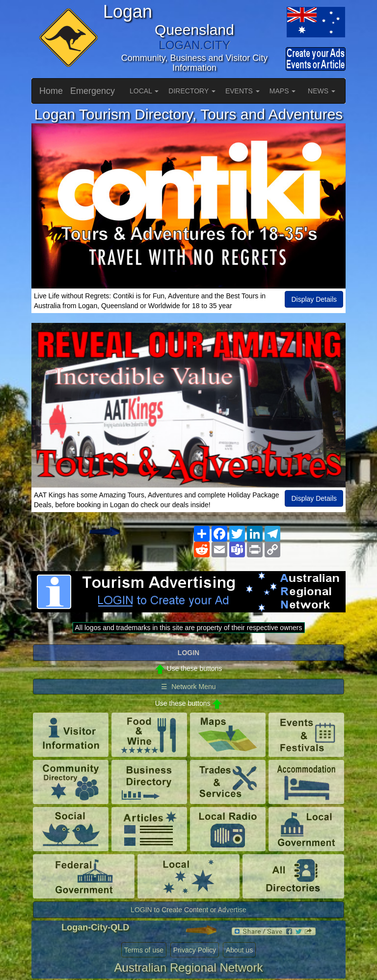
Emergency (93, 91)
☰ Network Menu (188, 687)
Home (51, 91)
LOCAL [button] (144, 91)
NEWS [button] (322, 91)
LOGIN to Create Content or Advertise (188, 910)
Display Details (314, 299)
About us (239, 950)
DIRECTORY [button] (192, 91)
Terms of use (144, 950)
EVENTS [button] (242, 91)
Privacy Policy (195, 950)
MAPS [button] (283, 91)
